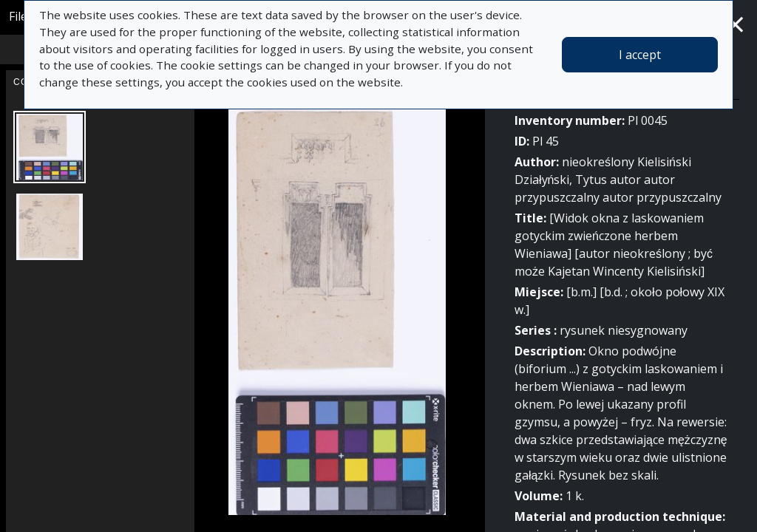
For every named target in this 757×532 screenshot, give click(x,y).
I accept (640, 55)
